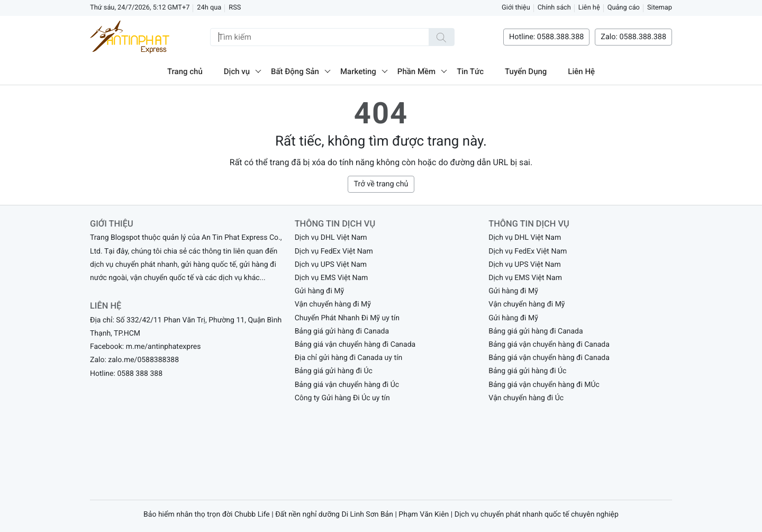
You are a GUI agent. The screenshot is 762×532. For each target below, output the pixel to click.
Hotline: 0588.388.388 (546, 37)
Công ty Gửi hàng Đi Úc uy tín (342, 398)
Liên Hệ (581, 71)
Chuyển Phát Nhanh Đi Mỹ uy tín (347, 318)
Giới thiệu (516, 8)
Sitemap (660, 8)
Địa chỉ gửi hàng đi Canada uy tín (349, 358)
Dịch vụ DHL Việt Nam (331, 238)
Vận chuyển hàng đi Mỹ (333, 304)
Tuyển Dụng (526, 71)
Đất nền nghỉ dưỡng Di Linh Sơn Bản (334, 515)
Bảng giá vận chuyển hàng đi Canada (355, 345)
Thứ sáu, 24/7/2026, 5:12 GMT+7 (140, 8)
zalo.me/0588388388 (143, 360)
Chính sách (554, 8)
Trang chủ (185, 71)
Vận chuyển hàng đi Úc (526, 398)
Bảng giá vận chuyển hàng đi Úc (347, 385)
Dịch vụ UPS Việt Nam (331, 265)
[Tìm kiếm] (441, 37)
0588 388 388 (140, 374)
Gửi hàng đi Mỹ (320, 291)
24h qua (209, 8)
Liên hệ (589, 8)
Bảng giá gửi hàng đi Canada (342, 331)
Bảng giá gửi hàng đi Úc (334, 371)
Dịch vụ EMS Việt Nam (332, 278)
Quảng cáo (624, 8)
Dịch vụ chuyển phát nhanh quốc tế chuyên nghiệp (537, 515)
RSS (235, 8)
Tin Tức (470, 71)
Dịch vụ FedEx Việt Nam (334, 251)
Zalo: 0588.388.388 (633, 37)
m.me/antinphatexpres (164, 347)
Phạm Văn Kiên (424, 515)
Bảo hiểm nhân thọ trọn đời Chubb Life (207, 515)
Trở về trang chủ (381, 184)
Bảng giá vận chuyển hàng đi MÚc (544, 385)
